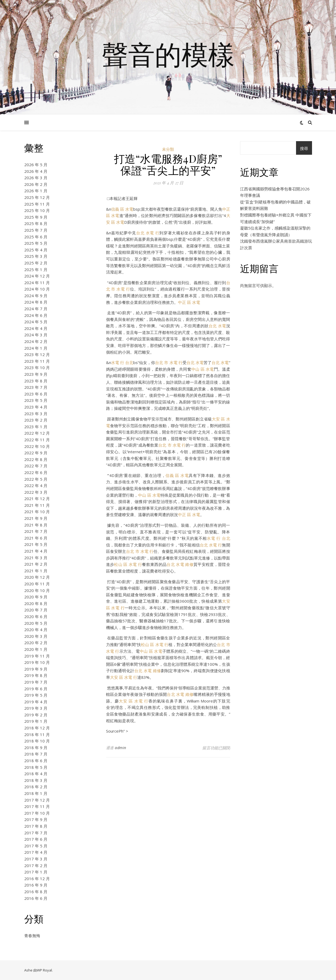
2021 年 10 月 (37, 512)
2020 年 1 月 (36, 649)
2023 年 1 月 (36, 427)
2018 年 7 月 (36, 754)
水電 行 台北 (122, 362)
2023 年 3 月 (36, 414)
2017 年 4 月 (36, 852)
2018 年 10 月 (37, 741)
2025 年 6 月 (36, 237)
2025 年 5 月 (36, 243)
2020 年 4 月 (36, 630)
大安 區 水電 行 (124, 677)
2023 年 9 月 (36, 374)
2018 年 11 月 (37, 734)
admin (121, 748)
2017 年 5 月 (36, 846)
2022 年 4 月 (36, 485)
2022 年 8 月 (36, 459)
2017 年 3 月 (36, 859)
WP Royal (44, 970)
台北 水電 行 (148, 233)
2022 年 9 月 (36, 453)
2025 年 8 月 (36, 223)
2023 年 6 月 (36, 394)
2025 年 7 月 (36, 230)
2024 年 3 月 (36, 335)
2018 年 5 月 (36, 767)
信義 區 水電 (122, 209)
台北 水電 (217, 326)
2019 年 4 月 (36, 702)
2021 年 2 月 (36, 564)
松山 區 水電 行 (128, 564)
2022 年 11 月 (37, 440)
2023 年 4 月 (36, 407)
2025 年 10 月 (37, 210)
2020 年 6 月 (36, 616)
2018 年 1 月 (36, 793)
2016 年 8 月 (36, 892)
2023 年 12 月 (37, 354)
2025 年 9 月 (36, 217)
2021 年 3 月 (36, 558)
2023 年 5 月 (36, 400)
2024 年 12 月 (37, 276)
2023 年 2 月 (36, 420)
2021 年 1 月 (36, 571)
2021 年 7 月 (36, 531)
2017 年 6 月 (36, 839)
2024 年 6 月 (36, 315)
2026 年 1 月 (36, 191)
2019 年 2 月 (36, 715)
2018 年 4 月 (36, 774)
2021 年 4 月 (36, 551)
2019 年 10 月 (37, 662)
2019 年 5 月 (36, 695)
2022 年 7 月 (36, 466)
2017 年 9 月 (36, 819)
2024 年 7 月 (36, 309)
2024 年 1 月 (36, 348)
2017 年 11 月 (37, 806)
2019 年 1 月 (36, 721)
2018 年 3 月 (36, 780)
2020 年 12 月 (37, 577)
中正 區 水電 (189, 302)
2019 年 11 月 (37, 656)
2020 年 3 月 (36, 636)
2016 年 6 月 (36, 898)
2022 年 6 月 (36, 472)
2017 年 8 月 (36, 826)
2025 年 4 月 (36, 250)
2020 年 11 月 (37, 584)
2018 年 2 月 (36, 787)
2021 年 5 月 (36, 544)
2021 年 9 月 (36, 518)
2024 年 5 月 (36, 322)
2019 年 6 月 (36, 689)
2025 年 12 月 (37, 197)
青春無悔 (32, 936)
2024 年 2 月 (36, 341)
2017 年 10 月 (37, 813)
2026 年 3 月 (36, 178)
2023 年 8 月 (36, 381)
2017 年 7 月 (36, 833)
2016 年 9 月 (36, 885)
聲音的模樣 (168, 54)
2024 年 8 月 (36, 302)
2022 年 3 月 (36, 492)
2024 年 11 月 (37, 283)
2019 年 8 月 (36, 675)
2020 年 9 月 (36, 597)
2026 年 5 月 (36, 165)
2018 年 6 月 (36, 761)
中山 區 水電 (203, 369)
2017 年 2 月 (36, 865)
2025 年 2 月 (36, 263)
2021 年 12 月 (37, 499)
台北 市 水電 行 (169, 362)
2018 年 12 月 (37, 728)
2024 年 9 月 (36, 296)
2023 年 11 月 (37, 361)
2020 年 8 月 (36, 603)
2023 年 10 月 (37, 367)
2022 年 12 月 (37, 433)
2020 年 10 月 (37, 590)
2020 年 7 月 (36, 610)
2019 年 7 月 (36, 682)
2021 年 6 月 (36, 538)
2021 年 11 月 (37, 505)
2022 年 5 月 (36, 479)
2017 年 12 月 (37, 800)
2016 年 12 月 (37, 879)
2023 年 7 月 (36, 387)
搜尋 (304, 148)
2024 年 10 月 (37, 289)
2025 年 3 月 (36, 256)
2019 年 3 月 (36, 708)
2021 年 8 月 (36, 525)
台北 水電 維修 (180, 564)
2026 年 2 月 (36, 184)
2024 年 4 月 (36, 328)
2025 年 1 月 (36, 269)
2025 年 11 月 (37, 204)
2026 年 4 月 (36, 171)
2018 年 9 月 (36, 748)
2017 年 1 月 (36, 872)
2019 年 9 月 (36, 669)
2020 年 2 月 (36, 643)
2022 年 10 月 (37, 446)
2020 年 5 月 (36, 623)
